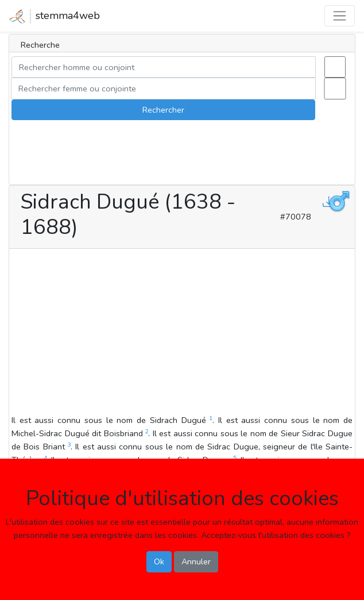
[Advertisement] (182, 333)
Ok (159, 561)
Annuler (196, 561)
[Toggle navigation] (340, 16)
